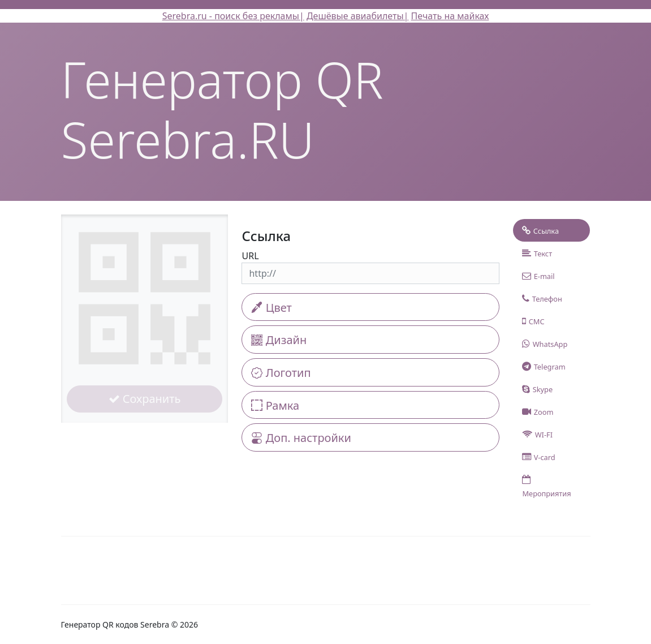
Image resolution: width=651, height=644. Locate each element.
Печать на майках (450, 16)
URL (250, 256)
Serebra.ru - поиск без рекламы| (233, 16)
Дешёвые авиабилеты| (357, 16)
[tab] (551, 230)
